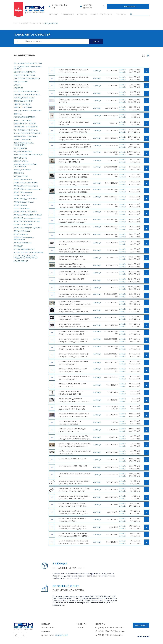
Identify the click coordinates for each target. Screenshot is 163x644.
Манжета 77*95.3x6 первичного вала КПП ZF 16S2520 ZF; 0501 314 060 (74, 250)
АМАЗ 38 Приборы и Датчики (27, 228)
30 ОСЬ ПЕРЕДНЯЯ (22, 120)
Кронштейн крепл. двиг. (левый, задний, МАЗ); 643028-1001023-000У (74, 176)
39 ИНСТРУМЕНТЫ (22, 140)
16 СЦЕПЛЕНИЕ (21, 82)
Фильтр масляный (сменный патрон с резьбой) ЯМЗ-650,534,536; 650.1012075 (73, 520)
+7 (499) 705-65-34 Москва (110, 628)
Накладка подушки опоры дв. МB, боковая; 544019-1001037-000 (75, 295)
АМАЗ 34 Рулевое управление (27, 218)
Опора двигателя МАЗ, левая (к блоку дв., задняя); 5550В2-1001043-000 (73, 333)
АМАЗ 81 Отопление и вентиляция (24, 239)
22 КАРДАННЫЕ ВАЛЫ (24, 98)
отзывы (46, 631)
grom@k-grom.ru (93, 6)
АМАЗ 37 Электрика (23, 225)
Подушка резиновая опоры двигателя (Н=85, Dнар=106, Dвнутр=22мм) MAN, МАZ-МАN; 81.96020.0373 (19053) (73, 408)
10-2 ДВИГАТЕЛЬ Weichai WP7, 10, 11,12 (28, 68)
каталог (53, 14)
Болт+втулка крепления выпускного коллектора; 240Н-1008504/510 (70, 116)
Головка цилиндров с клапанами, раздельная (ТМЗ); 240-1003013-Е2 (75, 146)
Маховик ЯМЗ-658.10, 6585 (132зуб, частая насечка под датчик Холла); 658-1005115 (75, 288)
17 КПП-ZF (19, 88)
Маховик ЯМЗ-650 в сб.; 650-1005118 (72, 280)
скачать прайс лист (101, 14)
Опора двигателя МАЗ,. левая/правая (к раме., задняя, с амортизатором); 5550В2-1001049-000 (75, 370)
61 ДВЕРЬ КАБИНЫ (23, 152)
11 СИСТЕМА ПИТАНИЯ (24, 72)
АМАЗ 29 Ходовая (22, 209)
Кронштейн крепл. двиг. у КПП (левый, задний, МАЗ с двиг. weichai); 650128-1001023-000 (73, 213)
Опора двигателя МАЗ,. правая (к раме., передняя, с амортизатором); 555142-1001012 (75, 378)
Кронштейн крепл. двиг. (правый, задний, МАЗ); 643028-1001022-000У (75, 191)
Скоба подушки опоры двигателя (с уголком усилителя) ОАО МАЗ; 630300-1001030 (75, 445)
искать (96, 41)
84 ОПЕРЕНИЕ (20, 158)
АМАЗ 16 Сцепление (23, 192)
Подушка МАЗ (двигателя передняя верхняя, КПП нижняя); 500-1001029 (75, 400)
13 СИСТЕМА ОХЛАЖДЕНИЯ (27, 79)
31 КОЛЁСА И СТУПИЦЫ (25, 124)
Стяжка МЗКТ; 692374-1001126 (73, 466)
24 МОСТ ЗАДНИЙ (22, 104)
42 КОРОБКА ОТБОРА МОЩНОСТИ (24, 144)
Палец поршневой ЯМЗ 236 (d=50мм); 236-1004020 (72, 393)
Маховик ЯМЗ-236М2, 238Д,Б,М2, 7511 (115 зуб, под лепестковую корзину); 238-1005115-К (74, 273)
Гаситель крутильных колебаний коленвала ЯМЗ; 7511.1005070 (74, 131)
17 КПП (17, 85)
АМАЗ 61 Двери (21, 234)
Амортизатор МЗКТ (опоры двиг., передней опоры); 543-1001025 (74, 86)
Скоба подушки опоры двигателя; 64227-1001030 (75, 452)
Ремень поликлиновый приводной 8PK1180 (70, 423)
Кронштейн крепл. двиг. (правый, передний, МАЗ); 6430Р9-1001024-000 (75, 206)
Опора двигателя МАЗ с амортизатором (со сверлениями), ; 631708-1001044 (75, 303)
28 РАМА (18, 114)
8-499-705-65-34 (61, 6)
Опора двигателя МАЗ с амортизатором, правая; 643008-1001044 (74, 318)
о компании (67, 14)
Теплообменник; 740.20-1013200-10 (75, 475)
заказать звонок (141, 6)
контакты (121, 14)
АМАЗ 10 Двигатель (23, 180)
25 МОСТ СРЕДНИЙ (23, 108)
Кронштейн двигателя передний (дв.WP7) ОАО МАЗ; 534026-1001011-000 (74, 168)
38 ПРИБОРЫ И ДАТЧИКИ (26, 137)
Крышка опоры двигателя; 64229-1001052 (75, 243)
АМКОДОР (19, 246)
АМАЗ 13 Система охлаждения (28, 189)
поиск (80, 628)
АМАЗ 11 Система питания (26, 183)
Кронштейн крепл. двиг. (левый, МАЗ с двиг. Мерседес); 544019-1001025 (74, 183)
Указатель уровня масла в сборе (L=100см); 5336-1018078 (74, 482)
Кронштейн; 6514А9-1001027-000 (75, 234)
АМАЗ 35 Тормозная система (27, 221)
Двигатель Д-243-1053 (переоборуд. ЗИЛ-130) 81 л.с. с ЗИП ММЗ (74, 153)
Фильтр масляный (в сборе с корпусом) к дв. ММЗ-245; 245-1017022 (73, 505)
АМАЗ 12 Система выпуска (26, 186)
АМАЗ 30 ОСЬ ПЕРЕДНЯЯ (25, 212)
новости (82, 14)
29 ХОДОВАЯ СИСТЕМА (24, 117)
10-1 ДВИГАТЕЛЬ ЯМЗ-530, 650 (28, 63)
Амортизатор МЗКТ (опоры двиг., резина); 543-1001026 (74, 93)
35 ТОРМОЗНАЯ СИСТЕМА (26, 130)
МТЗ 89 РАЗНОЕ (21, 261)
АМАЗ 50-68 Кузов (22, 231)
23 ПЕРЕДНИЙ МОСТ (23, 101)
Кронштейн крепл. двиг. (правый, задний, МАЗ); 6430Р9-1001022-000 (75, 198)
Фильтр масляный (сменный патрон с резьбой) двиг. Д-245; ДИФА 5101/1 (73, 512)
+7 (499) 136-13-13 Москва (110, 631)
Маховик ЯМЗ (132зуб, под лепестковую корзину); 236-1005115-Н (72, 258)
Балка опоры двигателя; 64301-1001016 (74, 101)
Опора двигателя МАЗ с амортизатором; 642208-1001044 (74, 325)
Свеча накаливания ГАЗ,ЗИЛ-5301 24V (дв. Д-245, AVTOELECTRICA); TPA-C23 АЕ (75, 437)
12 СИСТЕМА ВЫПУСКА (24, 75)
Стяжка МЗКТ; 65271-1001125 (72, 459)
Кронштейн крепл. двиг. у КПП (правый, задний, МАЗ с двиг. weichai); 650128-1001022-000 (73, 221)
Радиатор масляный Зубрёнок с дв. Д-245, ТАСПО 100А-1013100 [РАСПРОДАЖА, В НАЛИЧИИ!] (74, 415)
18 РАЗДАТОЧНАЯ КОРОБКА (27, 95)
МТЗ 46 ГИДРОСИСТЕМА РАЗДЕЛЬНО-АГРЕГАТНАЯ (26, 257)
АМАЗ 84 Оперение (23, 243)
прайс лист (55, 635)
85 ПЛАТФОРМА (21, 161)
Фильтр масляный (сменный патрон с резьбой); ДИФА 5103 (73, 527)
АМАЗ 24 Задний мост (24, 202)
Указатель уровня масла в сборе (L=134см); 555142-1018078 (74, 497)
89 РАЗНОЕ (19, 173)
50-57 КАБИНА (20, 148)
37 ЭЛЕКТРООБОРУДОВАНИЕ (27, 133)
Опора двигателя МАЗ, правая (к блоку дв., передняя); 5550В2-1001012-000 (74, 355)
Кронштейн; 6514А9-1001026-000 (75, 227)
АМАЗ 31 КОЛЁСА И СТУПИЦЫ (28, 215)
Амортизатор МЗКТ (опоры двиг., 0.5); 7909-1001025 (74, 78)
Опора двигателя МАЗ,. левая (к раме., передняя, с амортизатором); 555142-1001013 (75, 363)
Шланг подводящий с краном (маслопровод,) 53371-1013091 (74, 535)
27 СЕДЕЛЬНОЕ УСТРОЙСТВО (27, 111)
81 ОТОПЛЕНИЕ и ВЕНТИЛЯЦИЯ (28, 155)
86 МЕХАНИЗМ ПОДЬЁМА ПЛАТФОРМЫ (25, 166)
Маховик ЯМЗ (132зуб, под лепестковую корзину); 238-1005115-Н (72, 265)
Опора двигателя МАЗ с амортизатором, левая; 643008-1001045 (74, 310)
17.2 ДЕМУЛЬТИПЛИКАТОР (26, 91)
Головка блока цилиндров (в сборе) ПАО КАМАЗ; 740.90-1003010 (75, 138)
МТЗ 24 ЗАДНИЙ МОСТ (24, 249)
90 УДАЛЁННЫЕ (21, 176)
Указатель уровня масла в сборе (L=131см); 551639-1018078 (74, 490)
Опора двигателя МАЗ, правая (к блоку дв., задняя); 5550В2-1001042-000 (74, 348)
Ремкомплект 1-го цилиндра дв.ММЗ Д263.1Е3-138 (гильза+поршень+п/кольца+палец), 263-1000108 (73, 430)
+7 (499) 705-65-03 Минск (109, 635)
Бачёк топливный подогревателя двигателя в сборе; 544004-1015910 (74, 108)
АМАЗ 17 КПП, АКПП (23, 196)
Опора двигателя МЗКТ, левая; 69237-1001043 (73, 385)
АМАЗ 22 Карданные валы (25, 199)
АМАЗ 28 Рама (20, 205)
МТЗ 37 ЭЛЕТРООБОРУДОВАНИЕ (29, 253)
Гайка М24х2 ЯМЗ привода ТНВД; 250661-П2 (74, 123)
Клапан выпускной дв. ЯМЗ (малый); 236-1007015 (71, 161)
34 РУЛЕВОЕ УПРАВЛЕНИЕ (26, 127)
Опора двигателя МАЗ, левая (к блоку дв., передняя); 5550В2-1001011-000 (73, 340)
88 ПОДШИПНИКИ (22, 170)
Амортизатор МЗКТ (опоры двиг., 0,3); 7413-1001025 (74, 71)
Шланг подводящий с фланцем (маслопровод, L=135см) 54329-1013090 (74, 542)
